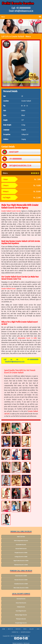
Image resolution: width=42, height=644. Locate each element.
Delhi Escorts (27, 643)
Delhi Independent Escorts (21, 541)
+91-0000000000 (33, 359)
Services (18, 629)
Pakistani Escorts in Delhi (21, 565)
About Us (10, 629)
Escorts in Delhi (26, 632)
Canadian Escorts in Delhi (21, 584)
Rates (25, 629)
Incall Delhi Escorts (21, 545)
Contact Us (15, 632)
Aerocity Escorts (21, 599)
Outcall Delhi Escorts (21, 549)
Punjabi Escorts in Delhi (21, 553)
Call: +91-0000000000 (21, 8)
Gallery (32, 629)
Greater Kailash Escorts (9, 289)
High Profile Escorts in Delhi (21, 561)
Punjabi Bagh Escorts (21, 623)
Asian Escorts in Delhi (21, 576)
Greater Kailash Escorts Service (11, 211)
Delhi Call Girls (21, 537)
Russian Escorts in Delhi (21, 580)
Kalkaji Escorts (21, 607)
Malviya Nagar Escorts (21, 615)
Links (38, 629)
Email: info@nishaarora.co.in (21, 11)
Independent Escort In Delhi (27, 338)
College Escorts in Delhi (21, 557)
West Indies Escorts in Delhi (21, 588)
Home (4, 629)
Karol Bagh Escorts (21, 611)
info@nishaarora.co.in (17, 362)
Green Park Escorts (21, 603)
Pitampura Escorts (21, 619)
